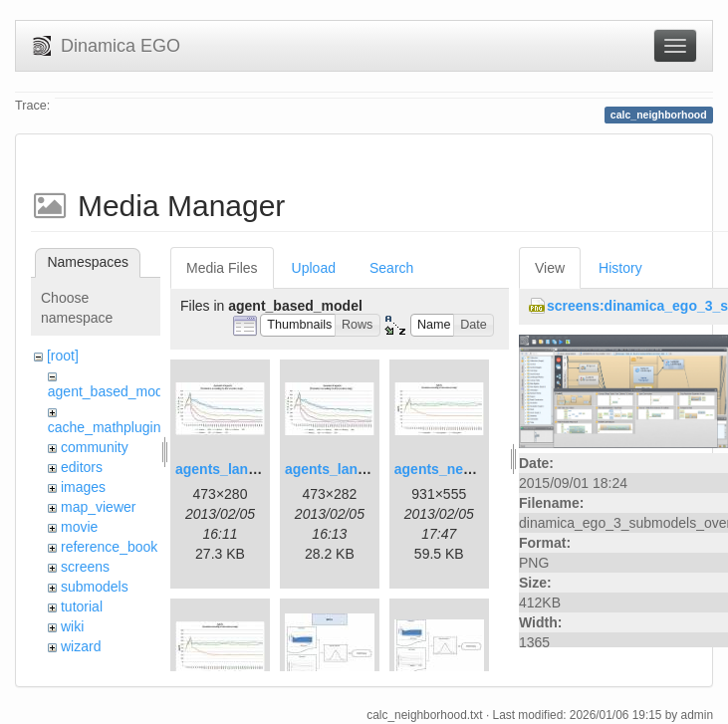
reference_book (109, 547)
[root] (63, 356)
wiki (72, 626)
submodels (95, 587)
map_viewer (98, 507)
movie (79, 527)
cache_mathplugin (105, 427)
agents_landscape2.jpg (362, 469)
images (83, 487)
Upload (314, 268)
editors (82, 467)
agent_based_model (111, 391)
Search (391, 268)
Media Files (222, 268)
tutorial (82, 606)
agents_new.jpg (447, 469)
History (620, 268)
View (550, 268)
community (95, 447)
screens (85, 567)
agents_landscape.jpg (248, 469)
